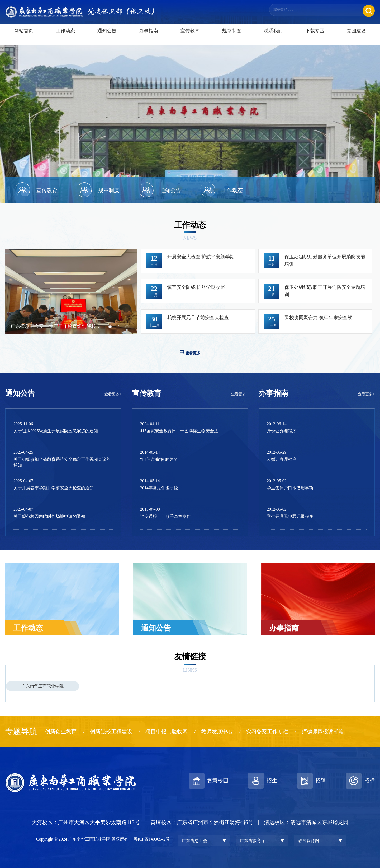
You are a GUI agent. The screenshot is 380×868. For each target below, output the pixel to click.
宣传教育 (190, 36)
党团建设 (356, 36)
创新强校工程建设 (111, 731)
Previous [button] (8, 291)
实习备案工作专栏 (267, 731)
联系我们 (273, 36)
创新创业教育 (61, 731)
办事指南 (149, 36)
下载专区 (315, 36)
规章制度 (232, 36)
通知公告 (107, 36)
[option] (190, 124)
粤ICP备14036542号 (152, 839)
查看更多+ (113, 394)
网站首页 (24, 36)
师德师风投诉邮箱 (323, 731)
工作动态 (65, 36)
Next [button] (135, 291)
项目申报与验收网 (167, 731)
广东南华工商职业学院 (42, 686)
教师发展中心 (217, 731)
